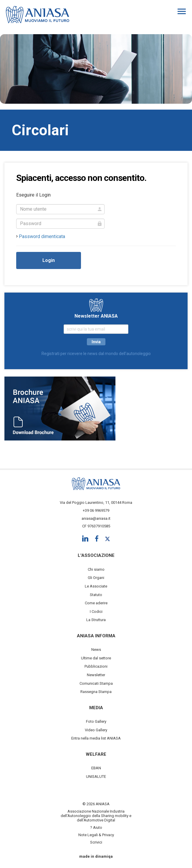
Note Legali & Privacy (96, 835)
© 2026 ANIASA (96, 804)
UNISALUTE (96, 777)
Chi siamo (96, 569)
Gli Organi (96, 578)
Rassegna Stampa (96, 692)
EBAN (96, 768)
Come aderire (96, 603)
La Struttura (96, 620)
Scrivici (96, 842)
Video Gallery (96, 730)
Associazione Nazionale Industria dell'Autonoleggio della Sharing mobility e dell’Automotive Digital (96, 816)
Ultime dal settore (96, 658)
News (96, 650)
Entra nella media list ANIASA (96, 738)
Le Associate (96, 586)
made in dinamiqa (96, 856)
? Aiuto (96, 827)
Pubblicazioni (96, 666)
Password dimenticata (42, 236)
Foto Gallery (96, 721)
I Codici (96, 612)
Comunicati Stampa (96, 683)
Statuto (96, 595)
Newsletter (96, 675)
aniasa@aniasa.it (96, 518)
